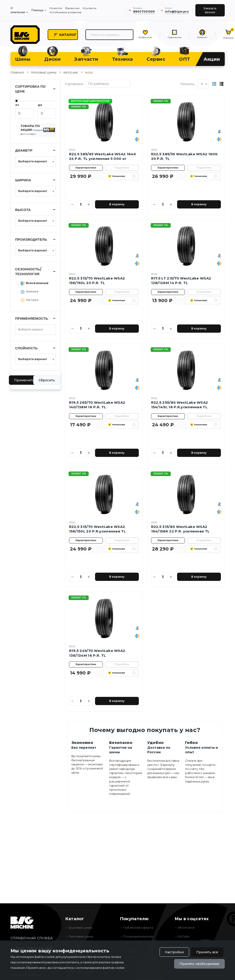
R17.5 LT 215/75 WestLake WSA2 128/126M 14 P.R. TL (181, 281)
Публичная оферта (138, 927)
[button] (134, 176)
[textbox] (34, 161)
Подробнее (122, 168)
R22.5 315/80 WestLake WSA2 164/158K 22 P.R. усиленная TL (180, 529)
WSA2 (72, 150)
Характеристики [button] (86, 168)
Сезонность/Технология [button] (28, 271)
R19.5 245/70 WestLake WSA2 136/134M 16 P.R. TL (97, 653)
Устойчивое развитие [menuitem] (66, 12)
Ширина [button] (23, 180)
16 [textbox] (202, 84)
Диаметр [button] (24, 150)
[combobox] (203, 84)
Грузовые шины (44, 72)
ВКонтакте (186, 927)
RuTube (184, 936)
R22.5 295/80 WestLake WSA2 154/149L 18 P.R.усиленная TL (180, 405)
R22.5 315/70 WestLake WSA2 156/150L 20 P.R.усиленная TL (97, 529)
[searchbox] (34, 329)
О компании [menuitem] (18, 10)
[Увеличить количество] (89, 204)
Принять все (207, 952)
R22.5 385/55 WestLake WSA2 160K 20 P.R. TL (184, 156)
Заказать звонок (210, 10)
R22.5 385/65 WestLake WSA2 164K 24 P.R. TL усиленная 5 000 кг (103, 156)
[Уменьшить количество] (73, 204)
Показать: (188, 84)
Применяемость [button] (32, 318)
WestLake (71, 72)
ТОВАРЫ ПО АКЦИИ (32, 130)
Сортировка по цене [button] (31, 89)
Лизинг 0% (79, 107)
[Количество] (81, 204)
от (17, 105)
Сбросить (47, 380)
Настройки (174, 952)
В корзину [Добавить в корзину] (117, 204)
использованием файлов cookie (101, 968)
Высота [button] (23, 210)
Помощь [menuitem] (37, 10)
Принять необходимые (199, 964)
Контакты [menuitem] (90, 8)
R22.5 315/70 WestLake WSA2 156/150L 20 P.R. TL (97, 281)
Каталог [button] (65, 35)
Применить (24, 380)
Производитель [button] (31, 239)
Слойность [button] (27, 348)
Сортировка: (75, 84)
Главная (17, 72)
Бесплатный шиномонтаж (90, 101)
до (40, 105)
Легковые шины (81, 936)
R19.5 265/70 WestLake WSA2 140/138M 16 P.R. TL (97, 405)
